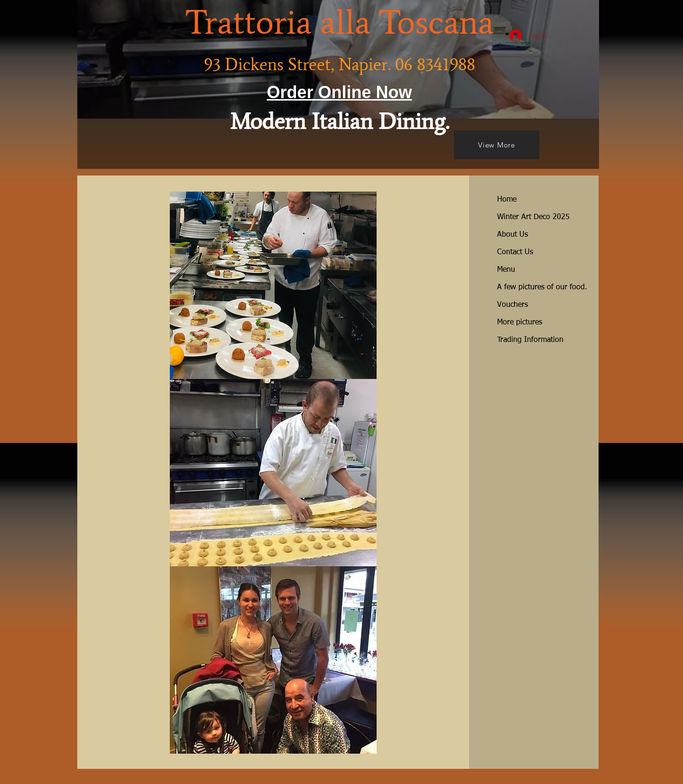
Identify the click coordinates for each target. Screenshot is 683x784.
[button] (273, 285)
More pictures (520, 323)
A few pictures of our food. (542, 287)
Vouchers (512, 305)
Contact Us (515, 252)
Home (507, 200)
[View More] (497, 145)
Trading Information (530, 340)
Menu (506, 270)
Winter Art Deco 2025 (533, 217)
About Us (512, 235)
